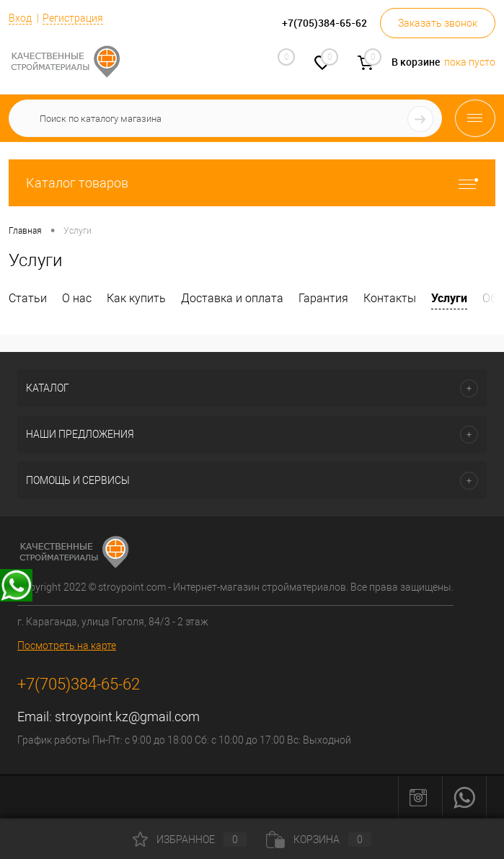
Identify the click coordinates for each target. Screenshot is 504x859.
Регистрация (73, 18)
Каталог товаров (252, 183)
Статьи (28, 298)
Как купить (136, 298)
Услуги (449, 298)
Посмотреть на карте (67, 646)
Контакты (390, 298)
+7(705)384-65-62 (79, 684)
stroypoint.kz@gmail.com (127, 717)
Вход (20, 18)
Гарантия (323, 298)
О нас (77, 298)
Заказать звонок (438, 23)
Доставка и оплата (232, 298)
